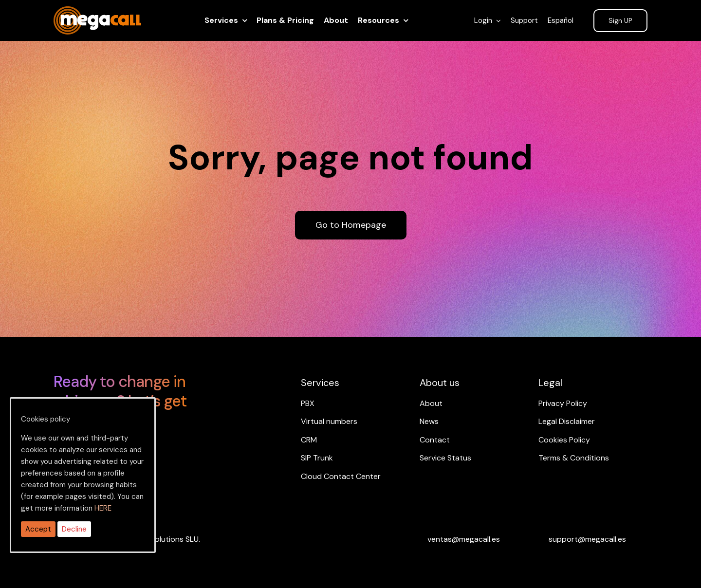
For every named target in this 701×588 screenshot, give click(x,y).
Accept (38, 529)
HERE (103, 508)
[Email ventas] (464, 539)
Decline (74, 529)
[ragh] (97, 12)
